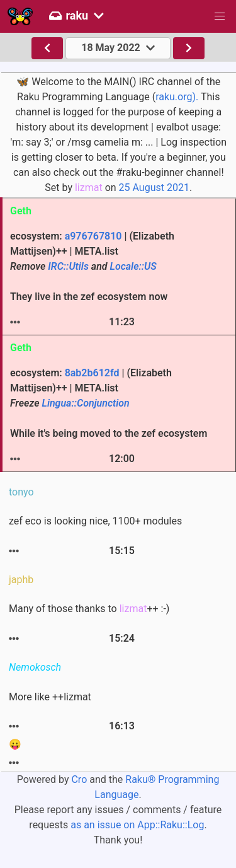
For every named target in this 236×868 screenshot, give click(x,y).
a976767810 (93, 236)
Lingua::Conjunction (85, 403)
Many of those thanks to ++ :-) (89, 609)
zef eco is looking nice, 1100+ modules (95, 521)
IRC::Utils (68, 266)
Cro (79, 779)
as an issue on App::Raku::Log (137, 825)
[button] (220, 16)
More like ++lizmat (50, 697)
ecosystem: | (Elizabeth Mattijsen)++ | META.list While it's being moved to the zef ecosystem (109, 403)
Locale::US (133, 266)
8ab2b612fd (92, 373)
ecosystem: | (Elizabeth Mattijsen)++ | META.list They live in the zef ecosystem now (92, 266)
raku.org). (177, 97)
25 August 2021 (154, 188)
